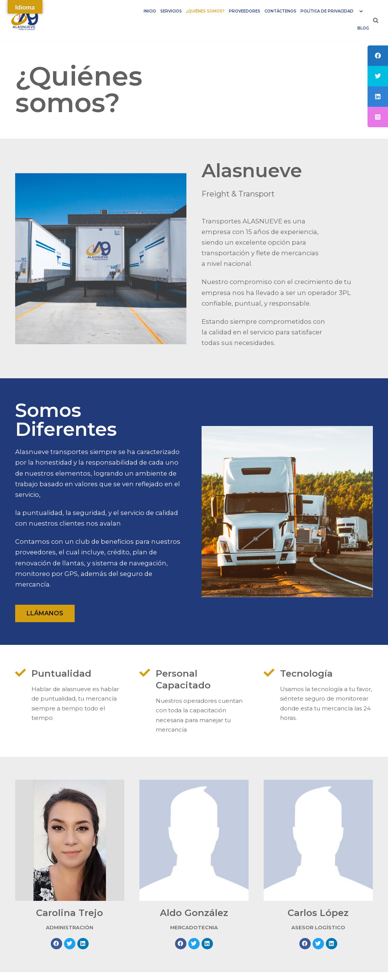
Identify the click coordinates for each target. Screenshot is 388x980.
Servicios (165, 11)
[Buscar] (376, 20)
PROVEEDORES (240, 11)
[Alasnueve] (27, 20)
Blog (363, 28)
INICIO (143, 11)
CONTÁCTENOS (277, 11)
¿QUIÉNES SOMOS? (200, 11)
